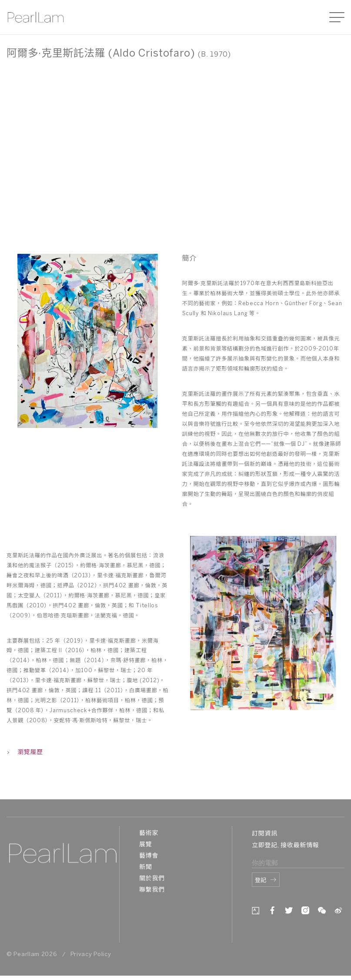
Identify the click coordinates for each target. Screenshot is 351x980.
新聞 (145, 867)
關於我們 (152, 879)
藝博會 (149, 856)
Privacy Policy (91, 955)
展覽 (145, 845)
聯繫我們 (152, 890)
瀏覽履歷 (25, 753)
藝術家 (149, 834)
